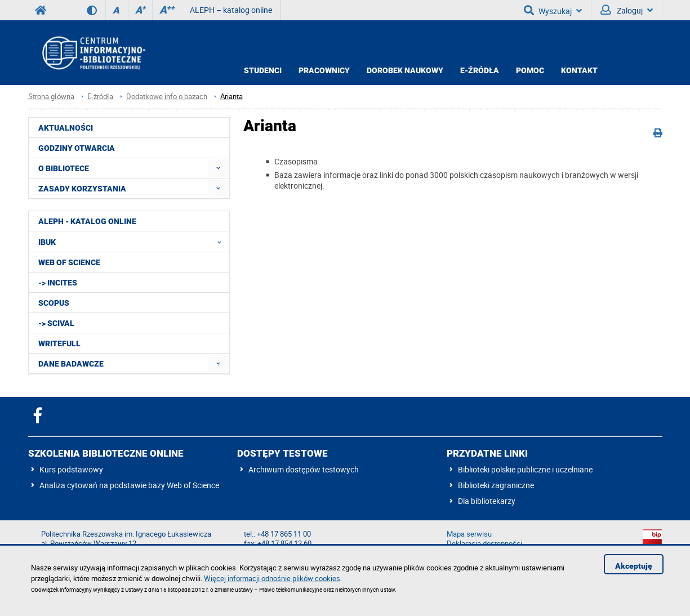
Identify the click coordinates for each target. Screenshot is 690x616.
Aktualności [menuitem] (66, 128)
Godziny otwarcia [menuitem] (77, 148)
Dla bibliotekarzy (487, 501)
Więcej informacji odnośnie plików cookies (272, 578)
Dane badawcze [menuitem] (71, 364)
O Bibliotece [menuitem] (64, 168)
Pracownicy (324, 70)
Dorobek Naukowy (405, 70)
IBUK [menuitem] (133, 242)
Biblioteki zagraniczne (496, 485)
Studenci (263, 70)
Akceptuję (634, 566)
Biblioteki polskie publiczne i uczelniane (525, 469)
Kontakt (579, 70)
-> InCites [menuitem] (58, 283)
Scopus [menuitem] (54, 303)
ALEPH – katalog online (231, 10)
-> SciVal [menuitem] (56, 323)
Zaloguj (627, 10)
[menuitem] (218, 168)
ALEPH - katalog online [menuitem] (87, 221)
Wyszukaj (553, 10)
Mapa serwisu (469, 534)
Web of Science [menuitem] (69, 262)
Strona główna (51, 97)
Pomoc (530, 70)
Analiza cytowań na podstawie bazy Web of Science (129, 485)
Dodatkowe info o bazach (167, 97)
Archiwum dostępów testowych (304, 469)
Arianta (232, 97)
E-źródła (480, 70)
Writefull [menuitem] (59, 343)
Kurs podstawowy (71, 469)
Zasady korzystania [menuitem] (82, 189)
